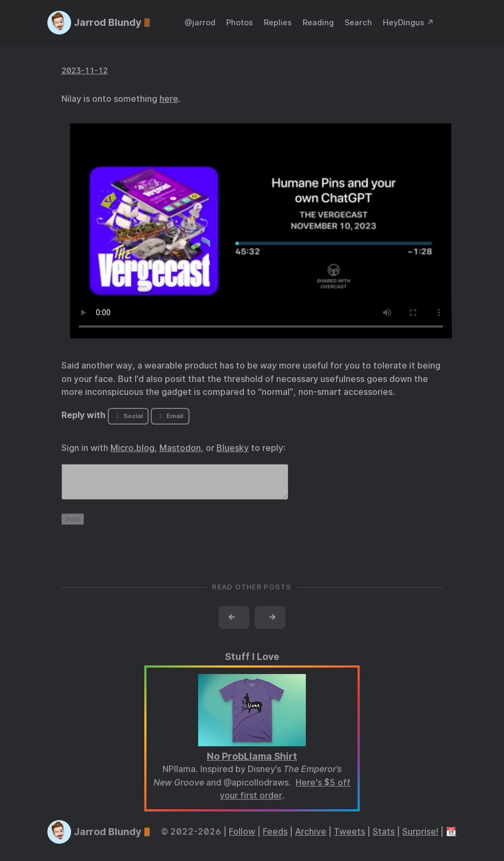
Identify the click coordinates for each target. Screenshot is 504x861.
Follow (242, 838)
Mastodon (180, 448)
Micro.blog (132, 448)
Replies (278, 22)
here (169, 99)
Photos (240, 22)
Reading (318, 22)
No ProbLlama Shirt (252, 763)
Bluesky (233, 448)
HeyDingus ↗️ (408, 22)
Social (128, 416)
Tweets (349, 838)
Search (358, 22)
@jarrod (200, 22)
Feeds (275, 838)
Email (170, 416)
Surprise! (420, 838)
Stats (384, 838)
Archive (311, 838)
